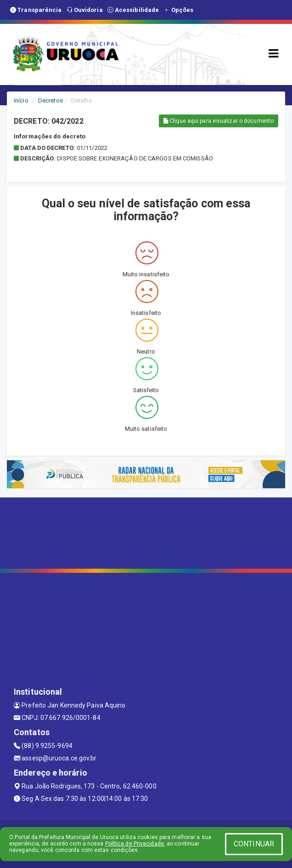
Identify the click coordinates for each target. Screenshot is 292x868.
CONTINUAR (254, 844)
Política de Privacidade (135, 844)
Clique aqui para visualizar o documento (219, 121)
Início (21, 100)
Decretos (51, 100)
